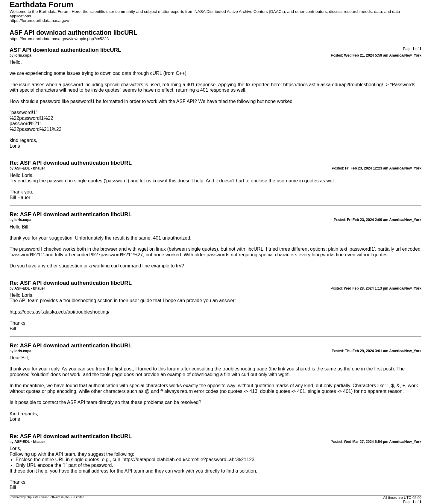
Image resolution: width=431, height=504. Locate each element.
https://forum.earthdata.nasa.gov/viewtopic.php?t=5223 (59, 39)
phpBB (31, 497)
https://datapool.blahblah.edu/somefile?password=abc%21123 (188, 460)
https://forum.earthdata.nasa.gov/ (40, 21)
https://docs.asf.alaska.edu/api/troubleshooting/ (333, 85)
